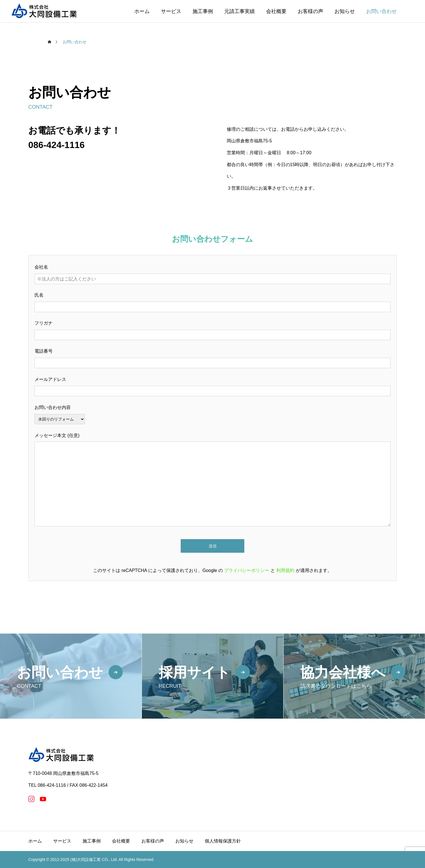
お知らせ (345, 11)
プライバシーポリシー (247, 570)
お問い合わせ (381, 11)
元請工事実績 (240, 11)
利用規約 (285, 570)
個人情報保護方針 (223, 841)
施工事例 (203, 11)
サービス (171, 11)
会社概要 (276, 11)
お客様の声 (310, 11)
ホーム (142, 11)
